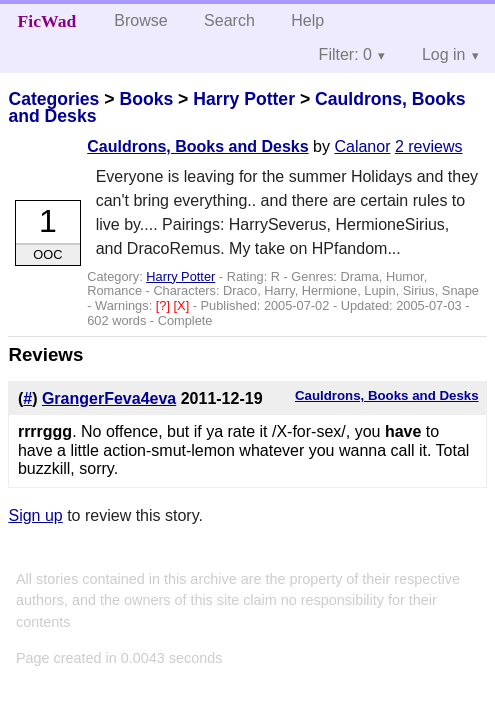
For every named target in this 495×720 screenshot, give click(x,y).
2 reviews (429, 146)
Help (307, 20)
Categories (53, 99)
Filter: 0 (345, 54)
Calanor (362, 146)
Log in (444, 54)
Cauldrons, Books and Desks (197, 146)
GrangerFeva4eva (109, 398)
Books (146, 99)
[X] (183, 305)
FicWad (47, 21)
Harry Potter (244, 99)
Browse (140, 20)
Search (229, 20)
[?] (165, 305)
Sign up (35, 515)
